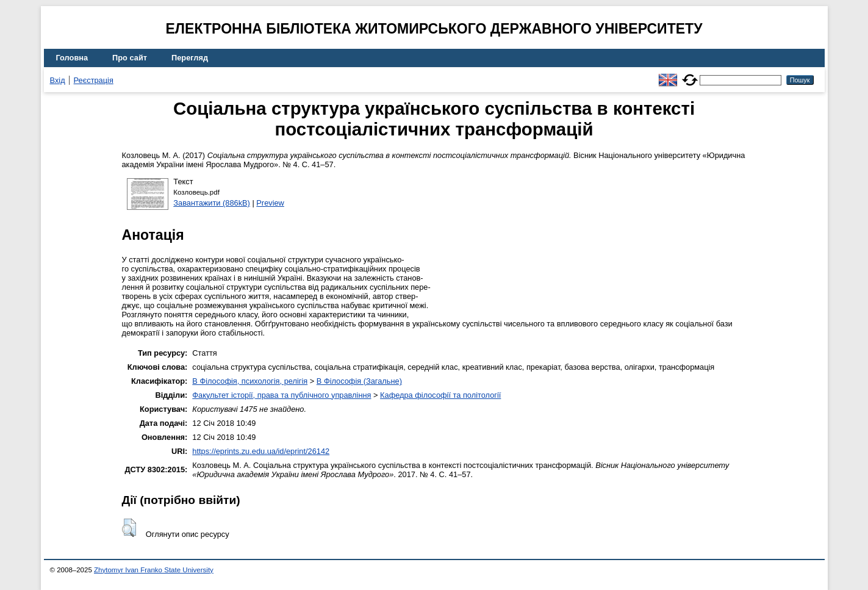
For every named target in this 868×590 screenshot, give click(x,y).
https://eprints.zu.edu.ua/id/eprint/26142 (261, 451)
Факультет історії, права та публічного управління (282, 395)
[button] (129, 528)
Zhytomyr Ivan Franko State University (154, 570)
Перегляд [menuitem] (190, 58)
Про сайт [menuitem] (130, 58)
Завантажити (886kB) (212, 203)
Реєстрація (94, 80)
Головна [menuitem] (72, 58)
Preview (270, 203)
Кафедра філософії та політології (440, 395)
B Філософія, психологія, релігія (250, 381)
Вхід (58, 80)
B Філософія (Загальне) (359, 381)
